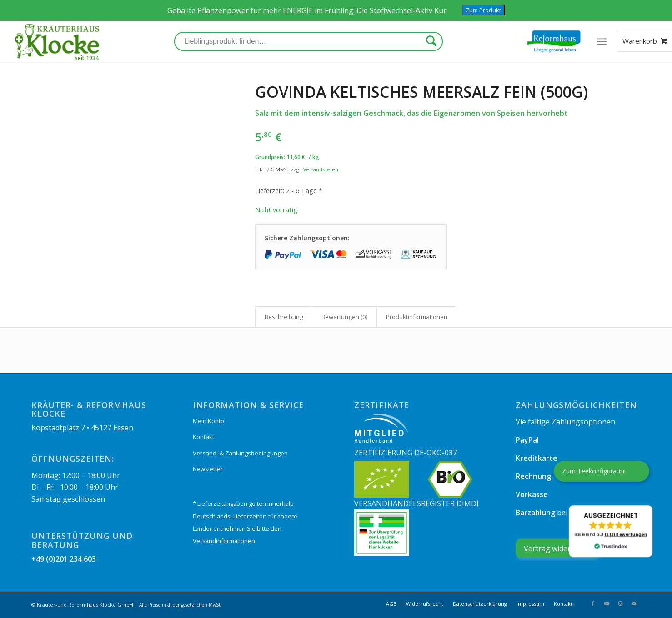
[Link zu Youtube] (607, 603)
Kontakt (203, 437)
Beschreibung (284, 317)
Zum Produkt (483, 10)
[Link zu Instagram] (620, 603)
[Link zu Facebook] (593, 603)
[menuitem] (391, 604)
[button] (611, 531)
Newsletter (208, 469)
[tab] (284, 317)
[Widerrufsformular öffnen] (557, 548)
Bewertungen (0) (345, 317)
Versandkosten (321, 169)
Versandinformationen (224, 541)
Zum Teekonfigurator (594, 471)
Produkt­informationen (417, 317)
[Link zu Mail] (634, 603)
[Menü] (601, 41)
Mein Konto (208, 421)
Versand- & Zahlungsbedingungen (240, 453)
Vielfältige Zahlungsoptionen (565, 422)
